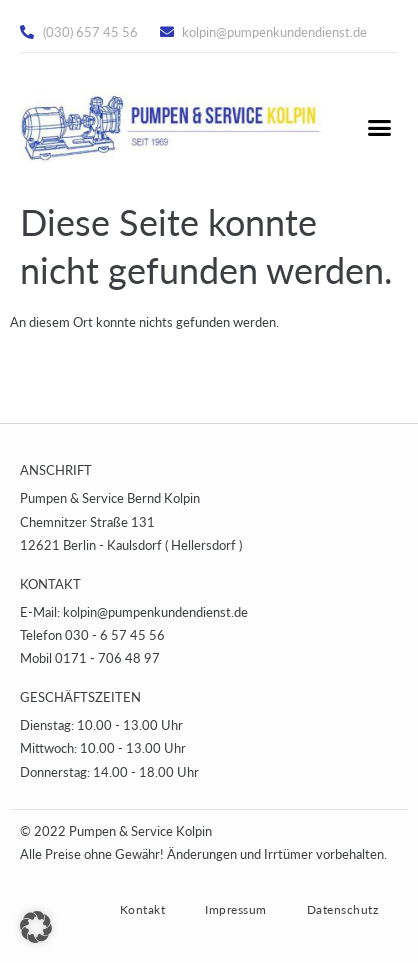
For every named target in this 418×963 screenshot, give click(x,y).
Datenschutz (343, 909)
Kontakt (143, 909)
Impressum (236, 909)
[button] (379, 128)
